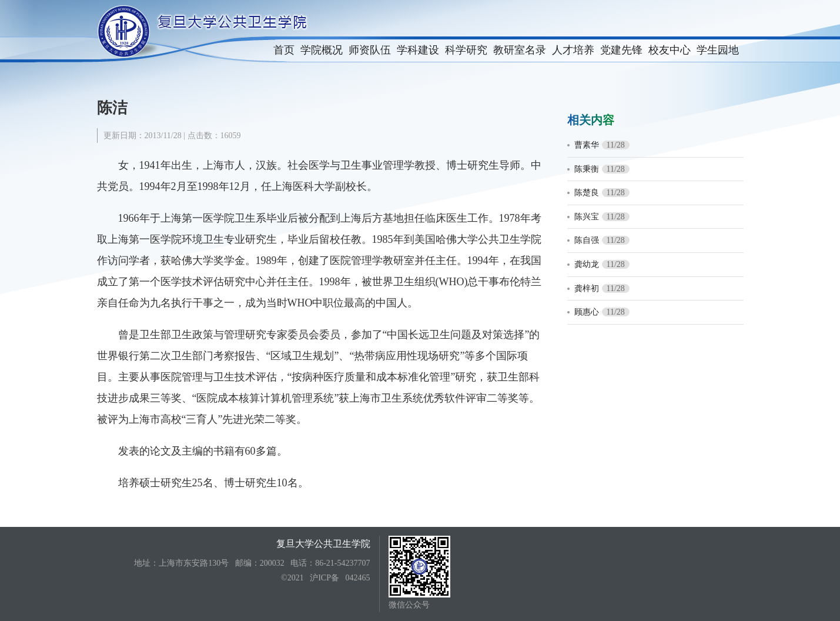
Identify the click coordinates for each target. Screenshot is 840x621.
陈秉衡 (587, 169)
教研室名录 (520, 50)
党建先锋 (621, 50)
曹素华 (587, 145)
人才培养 (573, 50)
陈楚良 (587, 193)
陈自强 (587, 240)
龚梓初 (587, 288)
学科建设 (418, 50)
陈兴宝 (587, 217)
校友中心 (670, 50)
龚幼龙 (587, 264)
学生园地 (718, 50)
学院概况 (322, 50)
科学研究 (466, 50)
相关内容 (591, 120)
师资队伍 (370, 50)
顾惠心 (587, 312)
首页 (284, 50)
